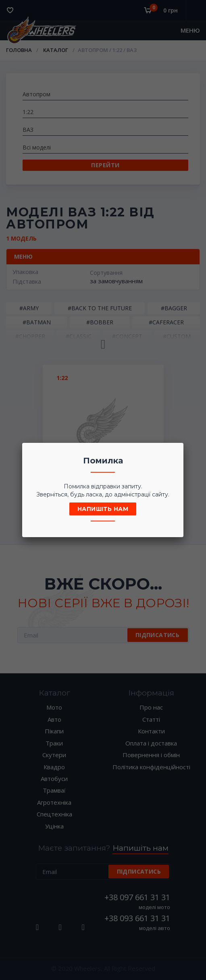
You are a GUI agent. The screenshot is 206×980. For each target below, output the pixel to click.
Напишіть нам (103, 509)
